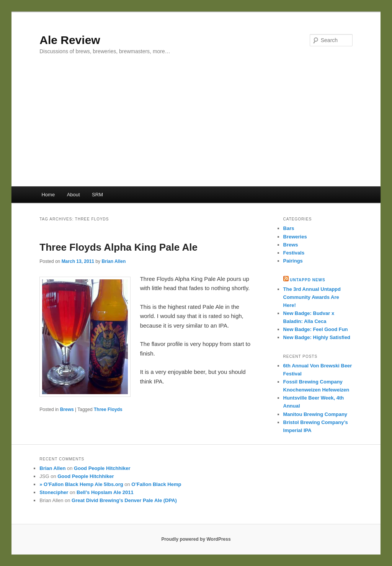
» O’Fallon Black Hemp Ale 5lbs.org (81, 484)
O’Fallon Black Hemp (156, 484)
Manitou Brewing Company (315, 414)
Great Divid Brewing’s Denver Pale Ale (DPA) (124, 500)
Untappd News (307, 280)
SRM (97, 195)
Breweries (295, 237)
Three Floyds (108, 409)
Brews (67, 409)
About (73, 195)
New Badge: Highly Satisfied (317, 337)
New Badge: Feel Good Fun (316, 329)
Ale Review (70, 40)
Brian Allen (114, 261)
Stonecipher (54, 492)
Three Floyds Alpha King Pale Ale (118, 247)
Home (48, 195)
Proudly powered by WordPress (196, 539)
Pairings (293, 261)
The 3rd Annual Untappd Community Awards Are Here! (312, 297)
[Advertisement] (196, 129)
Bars (289, 228)
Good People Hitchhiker (102, 468)
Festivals (294, 253)
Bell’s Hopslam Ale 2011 (105, 492)
